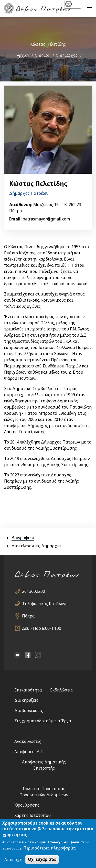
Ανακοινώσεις (28, 741)
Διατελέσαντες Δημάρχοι (36, 546)
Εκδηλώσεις (61, 690)
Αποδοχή (13, 860)
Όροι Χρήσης (27, 805)
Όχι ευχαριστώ (42, 860)
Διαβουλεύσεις (29, 710)
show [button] (72, 4)
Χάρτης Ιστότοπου (33, 815)
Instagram (38, 655)
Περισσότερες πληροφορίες (50, 848)
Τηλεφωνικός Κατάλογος (46, 604)
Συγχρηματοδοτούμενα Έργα (43, 721)
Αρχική (23, 55)
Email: (15, 219)
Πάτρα (28, 616)
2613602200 (34, 591)
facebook (28, 655)
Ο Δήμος (42, 55)
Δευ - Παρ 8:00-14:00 (42, 628)
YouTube (17, 655)
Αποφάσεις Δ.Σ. (29, 752)
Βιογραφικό (23, 538)
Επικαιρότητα (28, 690)
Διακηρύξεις (26, 700)
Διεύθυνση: (21, 205)
